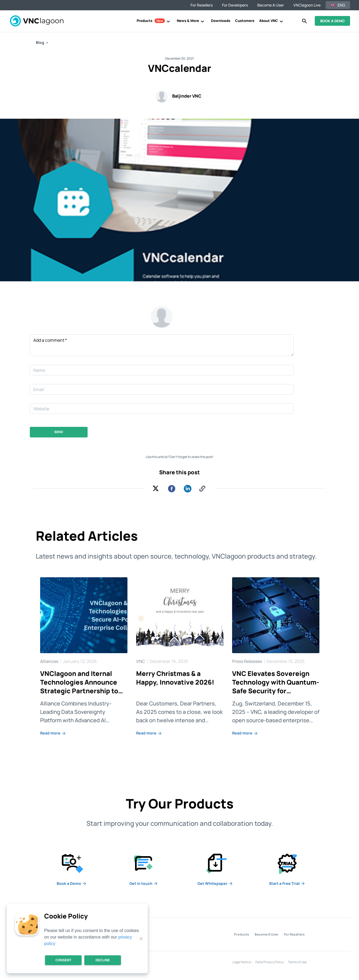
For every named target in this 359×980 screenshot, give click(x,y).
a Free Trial (287, 883)
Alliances (50, 661)
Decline (103, 960)
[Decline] (141, 939)
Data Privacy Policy (270, 962)
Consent (63, 960)
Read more (53, 733)
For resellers (202, 5)
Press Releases (247, 661)
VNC (141, 661)
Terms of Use (297, 962)
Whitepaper (215, 883)
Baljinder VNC (187, 96)
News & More (188, 21)
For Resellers (294, 934)
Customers (245, 21)
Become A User (267, 934)
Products (151, 21)
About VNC (269, 21)
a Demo (72, 883)
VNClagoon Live (307, 5)
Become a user (271, 5)
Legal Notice (242, 962)
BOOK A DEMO (332, 21)
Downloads (221, 21)
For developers (235, 5)
